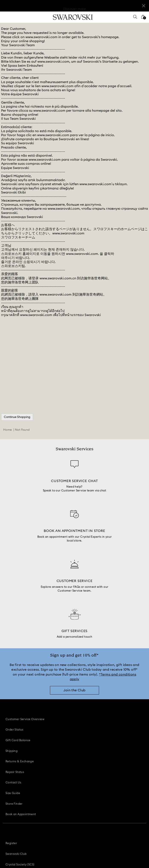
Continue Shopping (17, 417)
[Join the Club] (74, 692)
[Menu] (6, 17)
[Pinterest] (60, 818)
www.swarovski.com (41, 37)
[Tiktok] (89, 818)
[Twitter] (99, 818)
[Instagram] (70, 818)
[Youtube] (79, 818)
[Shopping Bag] (143, 18)
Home (8, 430)
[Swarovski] (73, 17)
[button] (72, 784)
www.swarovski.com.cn (58, 278)
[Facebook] (51, 818)
